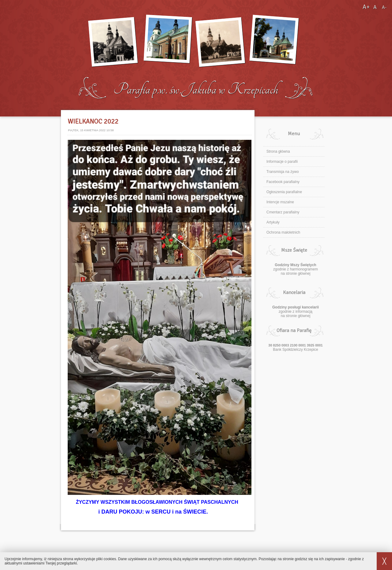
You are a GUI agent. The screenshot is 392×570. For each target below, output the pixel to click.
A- (384, 7)
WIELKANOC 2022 (93, 121)
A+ (367, 7)
